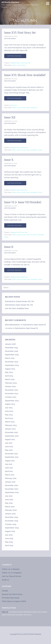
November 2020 (12, 489)
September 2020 (12, 492)
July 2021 (9, 464)
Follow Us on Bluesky (11, 569)
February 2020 (11, 510)
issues (24, 108)
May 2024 (9, 372)
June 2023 (9, 411)
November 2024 (12, 362)
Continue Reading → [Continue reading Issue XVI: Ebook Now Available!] (15, 98)
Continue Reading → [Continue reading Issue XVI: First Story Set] (15, 56)
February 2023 (11, 425)
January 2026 (10, 344)
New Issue (14, 105)
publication (34, 108)
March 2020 (10, 507)
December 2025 (11, 348)
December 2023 (11, 390)
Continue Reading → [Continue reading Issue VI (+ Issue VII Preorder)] (15, 225)
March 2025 (10, 358)
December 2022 (11, 432)
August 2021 (10, 461)
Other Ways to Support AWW (14, 601)
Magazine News (16, 63)
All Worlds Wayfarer (10, 2)
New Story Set (25, 63)
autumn (14, 65)
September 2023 (12, 401)
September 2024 (12, 365)
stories (23, 65)
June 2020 (9, 500)
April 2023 (9, 418)
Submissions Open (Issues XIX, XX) (19, 305)
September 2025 (12, 355)
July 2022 (9, 443)
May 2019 (9, 542)
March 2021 (10, 475)
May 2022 (9, 450)
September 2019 (12, 528)
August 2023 (10, 404)
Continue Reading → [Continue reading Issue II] (15, 270)
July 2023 (9, 408)
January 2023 (10, 429)
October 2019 (11, 524)
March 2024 (10, 379)
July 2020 (9, 496)
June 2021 (9, 468)
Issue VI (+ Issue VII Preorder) (23, 202)
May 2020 (9, 503)
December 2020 (12, 485)
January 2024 (10, 386)
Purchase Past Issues (11, 598)
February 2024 (11, 383)
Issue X (9, 160)
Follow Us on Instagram (12, 573)
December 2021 (11, 454)
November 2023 (12, 393)
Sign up (5, 612)
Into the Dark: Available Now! (17, 308)
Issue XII (10, 117)
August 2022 (10, 439)
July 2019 (9, 535)
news (19, 65)
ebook (19, 108)
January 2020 (10, 514)
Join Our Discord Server (12, 576)
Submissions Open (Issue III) (34, 325)
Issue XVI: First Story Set (20, 33)
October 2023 (11, 397)
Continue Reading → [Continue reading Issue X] (15, 183)
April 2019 (9, 545)
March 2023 (10, 422)
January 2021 (10, 482)
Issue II (9, 247)
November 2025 (12, 351)
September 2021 (12, 457)
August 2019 (10, 531)
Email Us (5, 580)
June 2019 (9, 538)
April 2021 (9, 471)
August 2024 (10, 369)
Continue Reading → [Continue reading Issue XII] (15, 141)
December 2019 (11, 517)
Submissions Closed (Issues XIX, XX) (19, 301)
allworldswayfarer (10, 38)
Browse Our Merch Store (12, 594)
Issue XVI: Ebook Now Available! (25, 75)
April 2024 (9, 376)
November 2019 (12, 521)
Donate (5, 591)
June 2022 (9, 447)
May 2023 (9, 415)
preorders (34, 235)
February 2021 (11, 478)
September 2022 (12, 436)
